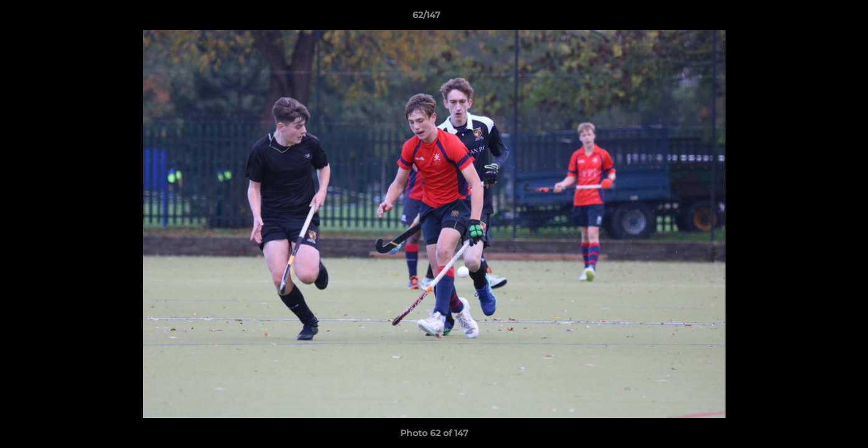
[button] (816, 18)
